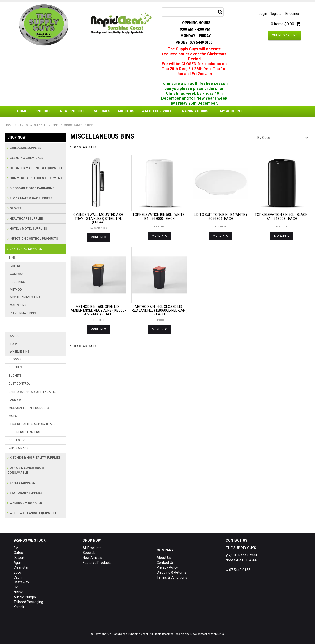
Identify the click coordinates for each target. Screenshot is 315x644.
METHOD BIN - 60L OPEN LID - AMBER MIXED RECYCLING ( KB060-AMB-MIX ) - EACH (98, 310)
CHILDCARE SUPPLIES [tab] (25, 148)
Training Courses (196, 111)
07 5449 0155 (238, 570)
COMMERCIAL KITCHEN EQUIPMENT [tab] (36, 178)
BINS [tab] (12, 258)
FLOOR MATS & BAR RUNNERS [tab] (31, 198)
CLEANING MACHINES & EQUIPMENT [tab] (36, 168)
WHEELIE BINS (19, 352)
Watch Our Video (157, 111)
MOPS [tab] (13, 416)
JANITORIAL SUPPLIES (33, 125)
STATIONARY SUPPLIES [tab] (26, 493)
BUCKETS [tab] (15, 376)
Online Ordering (285, 35)
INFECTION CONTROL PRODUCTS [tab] (34, 239)
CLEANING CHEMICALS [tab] (26, 158)
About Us (126, 111)
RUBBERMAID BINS (23, 313)
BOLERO (16, 266)
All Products (92, 548)
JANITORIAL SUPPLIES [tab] (26, 249)
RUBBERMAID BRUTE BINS (33, 321)
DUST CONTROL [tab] (19, 384)
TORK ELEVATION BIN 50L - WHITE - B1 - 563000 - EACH (159, 216)
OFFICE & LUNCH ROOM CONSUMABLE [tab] (26, 470)
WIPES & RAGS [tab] (18, 448)
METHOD (16, 290)
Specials (102, 111)
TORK (14, 344)
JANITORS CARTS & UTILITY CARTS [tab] (32, 392)
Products (44, 111)
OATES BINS (18, 305)
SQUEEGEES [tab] (17, 440)
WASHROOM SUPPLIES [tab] (26, 503)
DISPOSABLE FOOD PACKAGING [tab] (32, 188)
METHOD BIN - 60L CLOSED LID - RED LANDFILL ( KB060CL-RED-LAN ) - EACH (159, 310)
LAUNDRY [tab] (15, 400)
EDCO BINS (17, 282)
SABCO (15, 336)
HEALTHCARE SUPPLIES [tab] (27, 219)
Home (22, 111)
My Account (231, 111)
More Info (98, 237)
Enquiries (293, 14)
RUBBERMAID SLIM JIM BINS (34, 328)
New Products (73, 111)
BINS (55, 125)
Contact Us (165, 563)
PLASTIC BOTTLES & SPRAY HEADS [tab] (32, 424)
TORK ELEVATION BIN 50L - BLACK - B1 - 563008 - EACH (282, 216)
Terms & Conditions (172, 577)
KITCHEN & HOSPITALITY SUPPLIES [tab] (35, 458)
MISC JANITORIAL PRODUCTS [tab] (29, 408)
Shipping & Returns (172, 572)
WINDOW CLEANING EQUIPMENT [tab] (33, 513)
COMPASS (17, 274)
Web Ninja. (218, 634)
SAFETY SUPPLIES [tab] (22, 483)
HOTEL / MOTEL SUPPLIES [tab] (28, 229)
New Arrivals (92, 558)
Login (263, 14)
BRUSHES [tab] (15, 367)
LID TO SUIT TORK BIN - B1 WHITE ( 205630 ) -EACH (221, 216)
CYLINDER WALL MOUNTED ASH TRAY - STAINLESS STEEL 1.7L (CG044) (98, 218)
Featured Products (97, 563)
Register (276, 14)
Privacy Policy (167, 567)
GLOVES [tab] (15, 208)
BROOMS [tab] (15, 359)
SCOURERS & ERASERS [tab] (24, 432)
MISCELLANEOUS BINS (25, 298)
